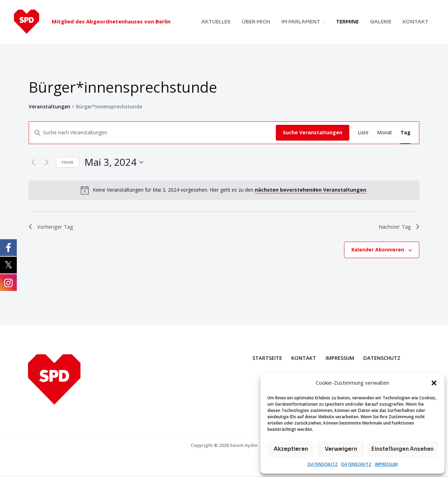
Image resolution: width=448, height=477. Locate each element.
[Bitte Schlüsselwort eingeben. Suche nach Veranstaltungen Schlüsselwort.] (152, 133)
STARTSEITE (264, 359)
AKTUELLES (223, 22)
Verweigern (341, 449)
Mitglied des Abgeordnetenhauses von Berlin (111, 21)
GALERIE (383, 22)
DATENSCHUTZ (323, 464)
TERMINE (351, 22)
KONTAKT (416, 22)
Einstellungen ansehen (402, 449)
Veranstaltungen (50, 106)
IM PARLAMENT (305, 22)
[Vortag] (33, 162)
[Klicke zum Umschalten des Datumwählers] (114, 162)
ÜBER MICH (262, 22)
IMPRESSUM (386, 464)
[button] (434, 383)
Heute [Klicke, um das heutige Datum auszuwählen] (68, 162)
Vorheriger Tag (53, 227)
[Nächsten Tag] (47, 162)
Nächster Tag (397, 227)
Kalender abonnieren (378, 251)
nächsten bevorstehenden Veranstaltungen (310, 190)
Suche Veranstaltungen (313, 132)
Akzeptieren (291, 449)
